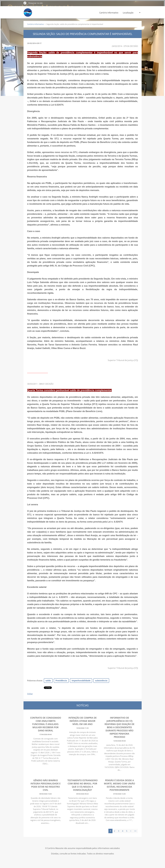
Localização (128, 13)
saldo (48, 681)
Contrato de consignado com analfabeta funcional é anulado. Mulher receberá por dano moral (46, 724)
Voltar (30, 694)
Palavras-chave (35, 681)
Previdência (61, 681)
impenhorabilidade (81, 681)
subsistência (101, 681)
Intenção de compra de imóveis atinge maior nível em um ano (82, 721)
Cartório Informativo (109, 13)
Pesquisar (25, 3)
